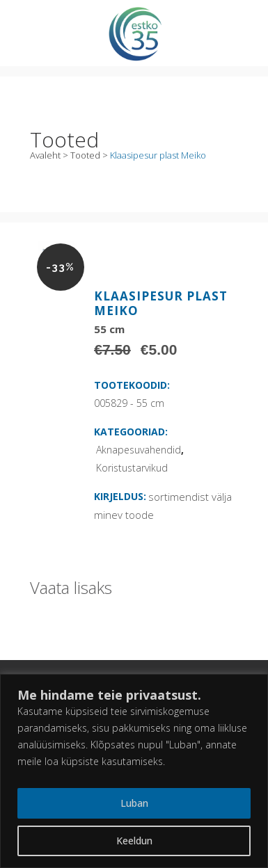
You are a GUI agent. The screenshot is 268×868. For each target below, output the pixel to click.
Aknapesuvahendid (139, 450)
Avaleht (45, 155)
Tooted (85, 155)
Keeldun (134, 841)
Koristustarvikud (132, 468)
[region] (134, 771)
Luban (134, 803)
